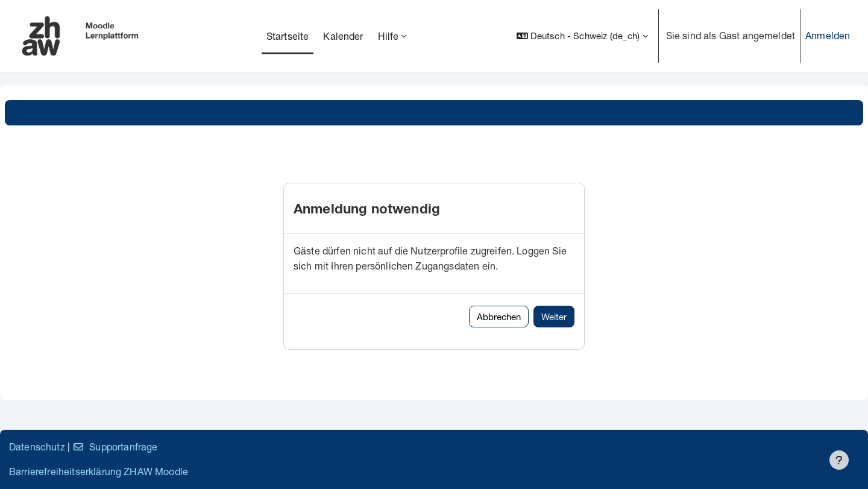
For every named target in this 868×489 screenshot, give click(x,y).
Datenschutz (37, 446)
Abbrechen (499, 317)
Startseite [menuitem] (288, 36)
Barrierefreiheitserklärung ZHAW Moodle (99, 471)
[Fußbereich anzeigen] (839, 460)
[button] (582, 36)
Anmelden (828, 35)
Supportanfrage (115, 446)
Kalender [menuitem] (343, 36)
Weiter (554, 317)
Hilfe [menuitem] (388, 36)
